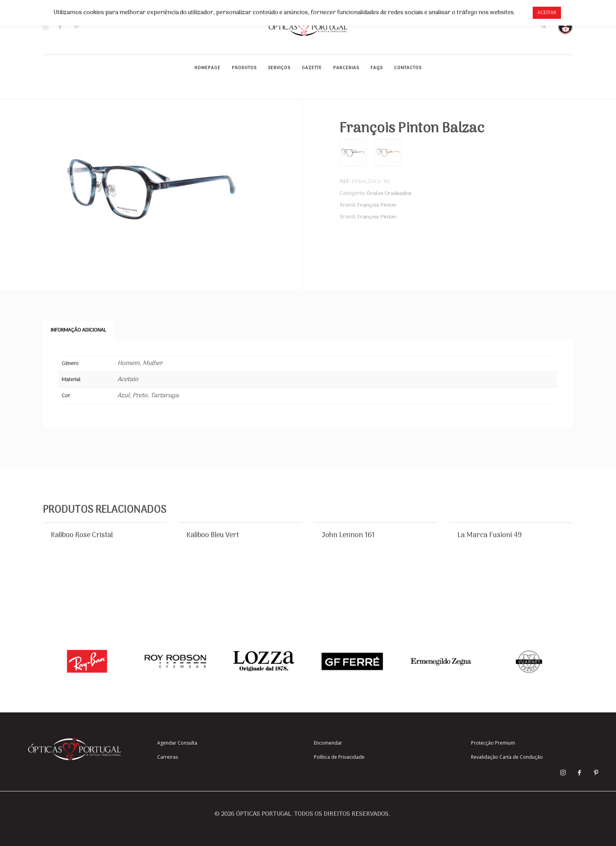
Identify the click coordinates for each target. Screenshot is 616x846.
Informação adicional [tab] (78, 330)
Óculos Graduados (389, 194)
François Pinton (377, 205)
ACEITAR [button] (547, 13)
